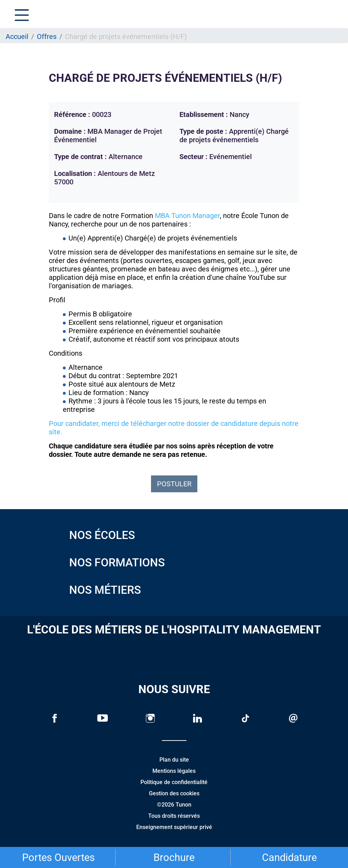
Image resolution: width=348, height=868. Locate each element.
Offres (47, 37)
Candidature (289, 857)
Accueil (17, 37)
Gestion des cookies (174, 793)
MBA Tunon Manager (187, 216)
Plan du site (174, 760)
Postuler (174, 484)
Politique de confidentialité (174, 782)
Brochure (174, 857)
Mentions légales (174, 771)
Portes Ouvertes (58, 857)
